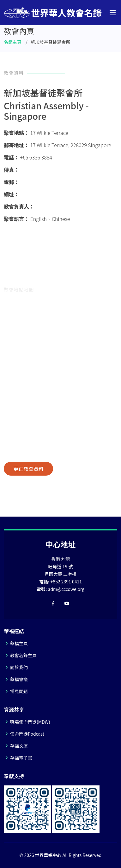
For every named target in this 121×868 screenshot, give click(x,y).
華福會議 (19, 679)
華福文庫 (19, 746)
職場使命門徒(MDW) (30, 722)
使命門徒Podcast (27, 734)
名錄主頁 (13, 42)
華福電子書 (21, 758)
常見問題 (19, 691)
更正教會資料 (28, 469)
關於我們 (19, 667)
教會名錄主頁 (23, 655)
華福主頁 (19, 643)
